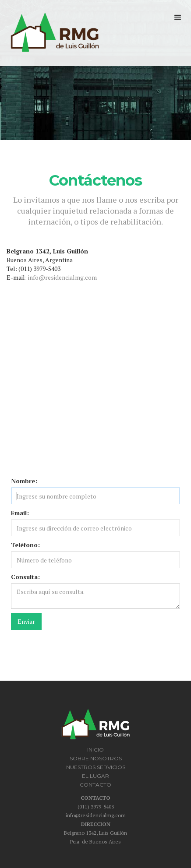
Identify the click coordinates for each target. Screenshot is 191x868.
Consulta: (25, 577)
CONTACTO (95, 785)
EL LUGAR (95, 776)
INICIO (95, 750)
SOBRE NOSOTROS (96, 758)
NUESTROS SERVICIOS (96, 767)
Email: (20, 513)
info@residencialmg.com (62, 277)
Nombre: (24, 481)
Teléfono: (25, 545)
